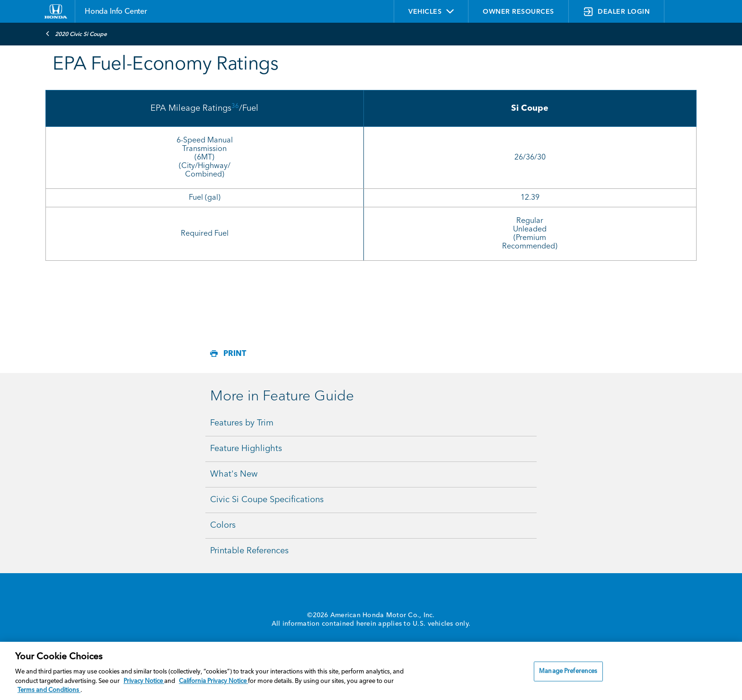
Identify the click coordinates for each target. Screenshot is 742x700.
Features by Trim (242, 423)
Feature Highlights (246, 449)
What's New (234, 474)
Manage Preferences (568, 671)
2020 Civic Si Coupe (76, 34)
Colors (223, 525)
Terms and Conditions (49, 690)
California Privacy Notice (213, 681)
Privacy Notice (144, 681)
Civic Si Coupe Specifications (267, 500)
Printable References (249, 551)
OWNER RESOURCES (518, 12)
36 (235, 106)
